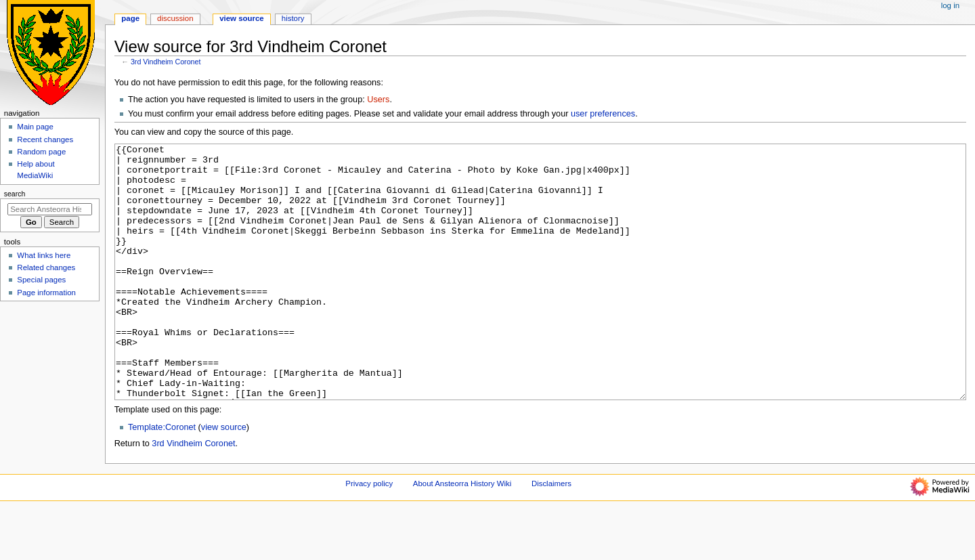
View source (242, 18)
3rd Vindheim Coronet (166, 62)
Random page (41, 152)
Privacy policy (369, 534)
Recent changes (45, 139)
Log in (950, 5)
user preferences (603, 114)
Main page (35, 127)
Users (378, 100)
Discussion (175, 18)
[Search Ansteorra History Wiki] (50, 209)
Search (15, 194)
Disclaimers (551, 534)
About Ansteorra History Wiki (462, 534)
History (293, 18)
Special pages (41, 280)
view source (224, 478)
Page (130, 18)
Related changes (46, 267)
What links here (44, 255)
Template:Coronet (162, 478)
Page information (46, 293)
